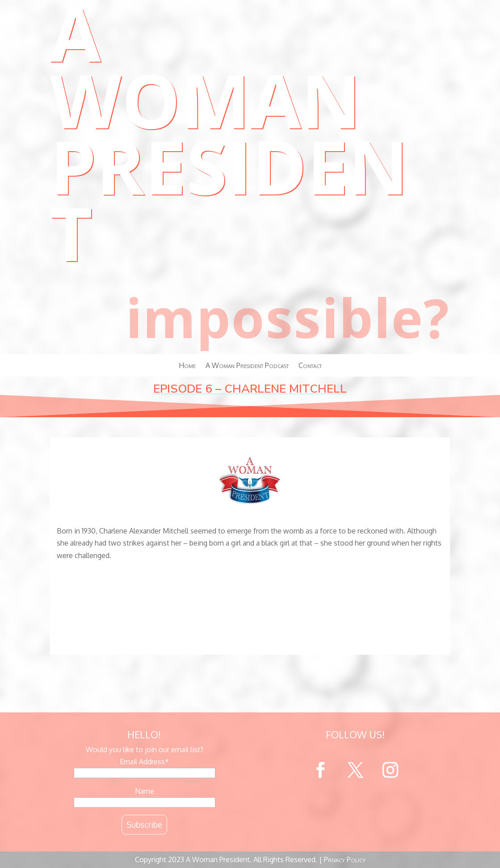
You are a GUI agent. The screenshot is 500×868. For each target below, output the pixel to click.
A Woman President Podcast (247, 366)
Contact (310, 366)
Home (187, 366)
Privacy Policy (345, 860)
